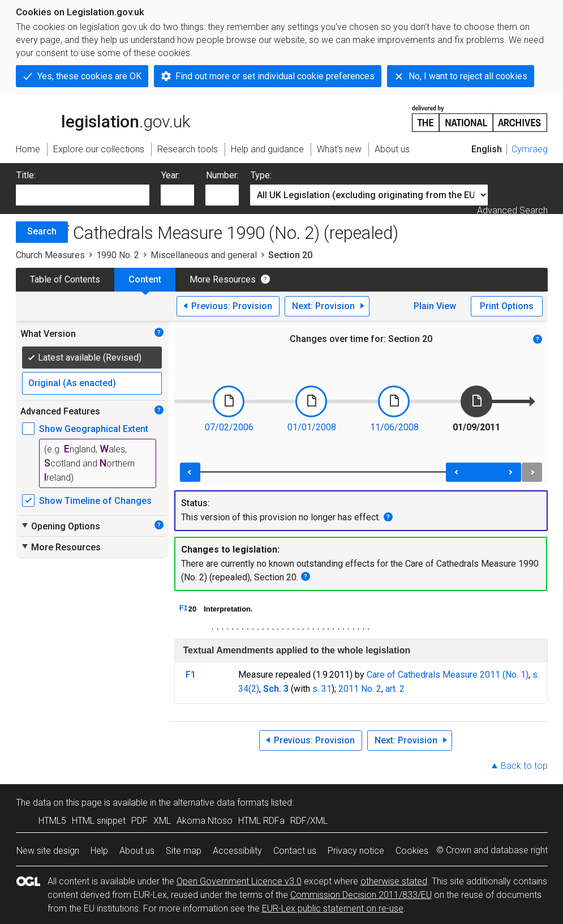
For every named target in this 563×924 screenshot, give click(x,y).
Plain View (435, 306)
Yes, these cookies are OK (89, 76)
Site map (184, 851)
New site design (48, 851)
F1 (184, 608)
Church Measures (50, 255)
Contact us (295, 851)
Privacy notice (356, 851)
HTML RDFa (261, 821)
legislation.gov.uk (103, 118)
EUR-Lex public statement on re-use (333, 908)
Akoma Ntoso (205, 821)
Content (145, 279)
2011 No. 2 (360, 689)
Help (99, 851)
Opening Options (60, 526)
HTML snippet (99, 821)
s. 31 (322, 689)
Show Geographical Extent (94, 429)
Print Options (507, 306)
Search (42, 231)
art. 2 (395, 689)
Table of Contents (65, 279)
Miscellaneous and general (204, 255)
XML (162, 821)
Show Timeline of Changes (95, 501)
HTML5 (52, 821)
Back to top (524, 766)
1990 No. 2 (118, 255)
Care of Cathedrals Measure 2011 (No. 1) (448, 675)
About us (137, 851)
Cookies (412, 851)
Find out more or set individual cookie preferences (275, 76)
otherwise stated (394, 881)
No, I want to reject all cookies (468, 76)
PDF (139, 821)
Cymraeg (530, 149)
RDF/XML (309, 821)
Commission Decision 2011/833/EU (361, 895)
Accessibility (237, 851)
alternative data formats (221, 803)
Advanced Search (512, 210)
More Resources (223, 279)
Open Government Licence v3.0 (239, 881)
